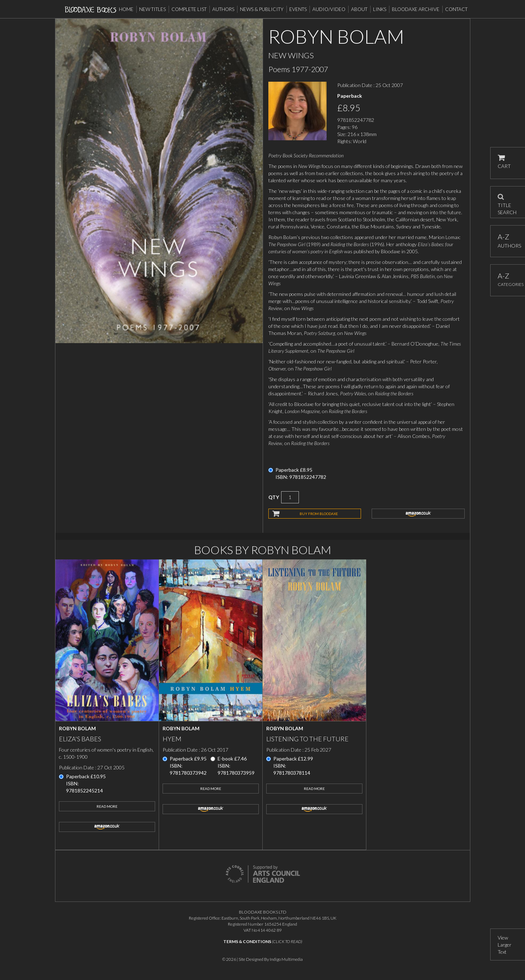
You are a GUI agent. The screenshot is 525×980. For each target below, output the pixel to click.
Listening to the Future (307, 739)
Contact (456, 9)
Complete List (189, 9)
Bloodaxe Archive (416, 9)
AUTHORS (508, 241)
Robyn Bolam (77, 728)
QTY (274, 497)
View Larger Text (505, 945)
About (359, 9)
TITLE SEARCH (507, 202)
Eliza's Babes (80, 739)
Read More (107, 806)
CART (504, 162)
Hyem (172, 739)
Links (380, 9)
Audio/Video (329, 9)
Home (126, 9)
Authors (223, 9)
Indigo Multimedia (286, 959)
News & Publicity (262, 9)
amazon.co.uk (418, 514)
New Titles (152, 9)
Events (298, 9)
